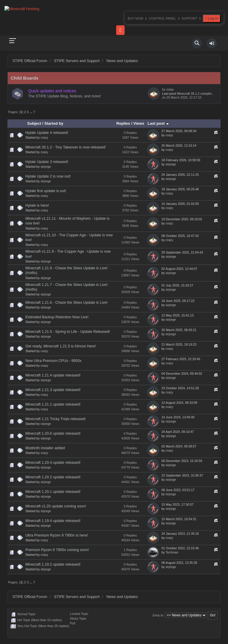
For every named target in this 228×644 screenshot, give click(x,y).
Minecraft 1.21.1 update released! (53, 404)
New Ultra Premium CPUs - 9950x (53, 361)
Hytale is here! (37, 205)
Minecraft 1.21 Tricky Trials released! (55, 419)
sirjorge (46, 167)
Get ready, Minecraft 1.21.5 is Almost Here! (60, 346)
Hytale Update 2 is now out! (48, 176)
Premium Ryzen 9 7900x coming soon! (57, 550)
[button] (212, 43)
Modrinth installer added (45, 448)
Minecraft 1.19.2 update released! (53, 564)
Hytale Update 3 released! (47, 162)
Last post (159, 123)
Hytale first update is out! (46, 191)
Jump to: (158, 615)
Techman (172, 552)
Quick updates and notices (52, 91)
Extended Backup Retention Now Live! (57, 317)
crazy (170, 89)
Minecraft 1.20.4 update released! (53, 463)
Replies (123, 123)
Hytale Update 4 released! (47, 133)
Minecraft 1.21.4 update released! (53, 375)
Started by (54, 123)
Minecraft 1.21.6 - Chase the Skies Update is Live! (66, 303)
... (31, 112)
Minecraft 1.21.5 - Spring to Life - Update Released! (68, 332)
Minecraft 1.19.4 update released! (53, 521)
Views (139, 123)
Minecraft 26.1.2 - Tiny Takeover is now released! (65, 147)
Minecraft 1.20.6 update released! (53, 433)
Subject (34, 123)
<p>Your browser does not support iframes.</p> (114, 18)
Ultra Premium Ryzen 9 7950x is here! (57, 535)
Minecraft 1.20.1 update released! (53, 492)
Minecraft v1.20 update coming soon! (56, 506)
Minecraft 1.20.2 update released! (53, 477)
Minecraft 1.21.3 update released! (53, 390)
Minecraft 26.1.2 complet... (195, 94)
